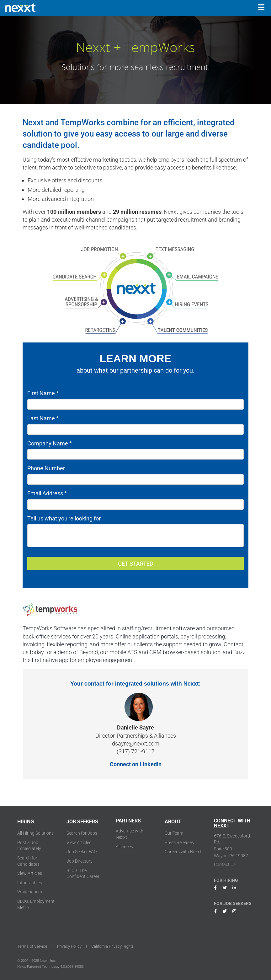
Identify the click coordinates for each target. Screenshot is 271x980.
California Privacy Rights (113, 946)
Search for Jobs (82, 833)
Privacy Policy (69, 946)
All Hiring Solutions (35, 833)
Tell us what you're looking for (64, 518)
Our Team (174, 833)
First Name (43, 393)
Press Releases (179, 843)
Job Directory (80, 861)
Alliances (124, 847)
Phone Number (46, 468)
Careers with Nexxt (183, 852)
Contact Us (225, 864)
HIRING (26, 822)
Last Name (43, 418)
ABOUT (173, 822)
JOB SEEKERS (82, 822)
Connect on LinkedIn (136, 764)
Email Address (47, 493)
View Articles (30, 873)
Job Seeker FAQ (82, 852)
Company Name (50, 443)
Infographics (30, 883)
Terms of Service (32, 946)
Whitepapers (30, 892)
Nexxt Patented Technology (38, 967)
